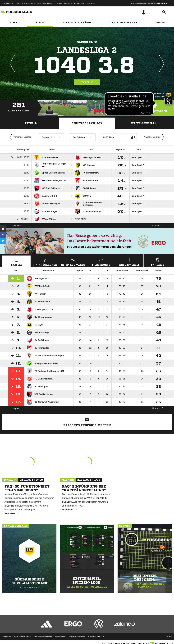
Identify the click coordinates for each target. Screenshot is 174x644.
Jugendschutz (60, 636)
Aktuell (31, 123)
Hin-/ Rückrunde (45, 262)
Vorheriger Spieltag (20, 137)
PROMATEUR (8, 3)
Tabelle (87, 82)
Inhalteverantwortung (77, 636)
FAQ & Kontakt (79, 3)
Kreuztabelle (129, 262)
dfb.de (19, 3)
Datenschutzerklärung (23, 636)
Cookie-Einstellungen (97, 636)
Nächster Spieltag (155, 137)
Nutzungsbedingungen (43, 636)
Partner (67, 3)
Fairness (158, 262)
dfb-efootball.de (30, 3)
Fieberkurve (101, 262)
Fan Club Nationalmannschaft (50, 3)
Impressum (7, 636)
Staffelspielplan (143, 123)
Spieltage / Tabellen (87, 123)
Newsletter (91, 3)
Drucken (158, 225)
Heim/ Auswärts (73, 262)
